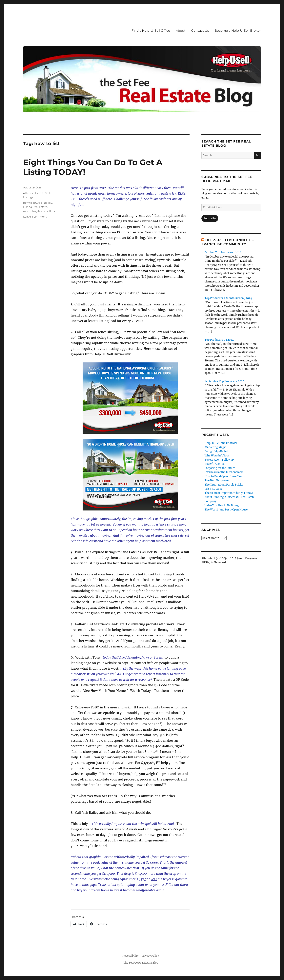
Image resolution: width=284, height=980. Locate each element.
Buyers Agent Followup (219, 460)
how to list (30, 203)
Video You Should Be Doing (222, 505)
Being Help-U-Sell (216, 451)
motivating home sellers (39, 211)
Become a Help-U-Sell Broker (238, 31)
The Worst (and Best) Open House (226, 510)
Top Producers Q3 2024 (219, 340)
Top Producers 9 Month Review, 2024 (228, 298)
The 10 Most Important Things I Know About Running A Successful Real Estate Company (230, 497)
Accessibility (131, 956)
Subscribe (210, 218)
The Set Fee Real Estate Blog (141, 963)
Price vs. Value (213, 489)
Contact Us (200, 31)
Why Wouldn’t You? (217, 456)
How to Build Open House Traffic (225, 476)
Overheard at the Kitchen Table (224, 472)
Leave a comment (35, 217)
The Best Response (217, 480)
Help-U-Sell (43, 193)
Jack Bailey (45, 203)
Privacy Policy (150, 956)
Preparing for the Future (220, 468)
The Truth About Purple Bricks (224, 485)
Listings (28, 197)
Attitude (29, 193)
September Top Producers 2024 (224, 381)
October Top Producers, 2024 (223, 252)
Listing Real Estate (35, 207)
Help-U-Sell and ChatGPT (221, 443)
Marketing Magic (215, 447)
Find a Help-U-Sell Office (151, 31)
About (181, 31)
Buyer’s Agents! (215, 464)
